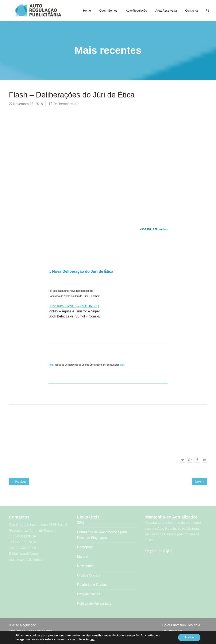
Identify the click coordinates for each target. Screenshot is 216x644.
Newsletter (85, 566)
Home (87, 11)
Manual (82, 557)
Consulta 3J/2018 (64, 306)
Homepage (85, 547)
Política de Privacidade (94, 603)
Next (200, 482)
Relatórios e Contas (92, 585)
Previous (19, 482)
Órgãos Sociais (88, 575)
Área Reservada (166, 11)
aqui (122, 365)
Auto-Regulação (136, 11)
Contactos (192, 11)
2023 (81, 523)
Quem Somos (108, 11)
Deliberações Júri (66, 104)
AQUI (167, 551)
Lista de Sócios (88, 594)
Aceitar (189, 637)
